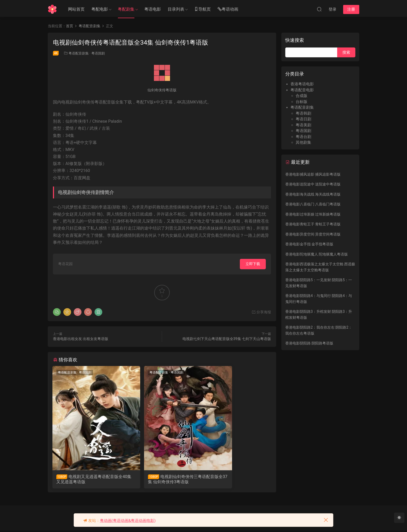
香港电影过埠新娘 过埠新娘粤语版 (313, 214)
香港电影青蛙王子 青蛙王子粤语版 (313, 224)
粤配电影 (100, 9)
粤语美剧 (303, 125)
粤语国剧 (98, 53)
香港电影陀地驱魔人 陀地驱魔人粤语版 (317, 254)
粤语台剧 (303, 137)
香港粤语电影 (302, 84)
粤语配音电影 (302, 90)
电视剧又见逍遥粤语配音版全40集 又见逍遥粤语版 (86, 479)
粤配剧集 (126, 9)
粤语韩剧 (303, 113)
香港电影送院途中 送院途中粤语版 (313, 184)
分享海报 (261, 312)
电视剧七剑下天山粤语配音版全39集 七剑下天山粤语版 (227, 339)
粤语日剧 (303, 119)
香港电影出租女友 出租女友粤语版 (81, 339)
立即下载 (253, 264)
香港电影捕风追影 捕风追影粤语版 (313, 174)
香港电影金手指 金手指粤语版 (309, 244)
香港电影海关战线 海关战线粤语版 (313, 194)
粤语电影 (153, 9)
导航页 (202, 9)
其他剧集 (303, 142)
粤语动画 (228, 9)
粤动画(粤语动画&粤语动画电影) (128, 521)
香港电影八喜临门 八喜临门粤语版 (313, 204)
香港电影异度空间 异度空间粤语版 (313, 234)
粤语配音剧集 (79, 53)
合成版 (301, 96)
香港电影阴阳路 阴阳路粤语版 (309, 343)
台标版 (301, 102)
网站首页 (76, 9)
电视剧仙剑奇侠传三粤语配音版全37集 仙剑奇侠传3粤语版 (160, 479)
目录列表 (176, 9)
